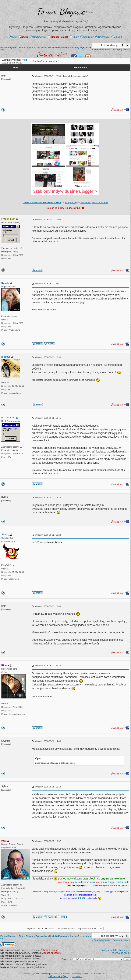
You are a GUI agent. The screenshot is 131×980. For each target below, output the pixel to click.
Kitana (5, 665)
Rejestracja (103, 37)
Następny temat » (121, 50)
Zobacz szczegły (50, 950)
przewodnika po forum (84, 882)
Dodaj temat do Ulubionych (115, 950)
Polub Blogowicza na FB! (94, 202)
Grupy (74, 37)
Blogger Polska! (58, 37)
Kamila (5, 283)
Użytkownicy (38, 37)
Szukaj (24, 37)
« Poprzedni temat (101, 50)
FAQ (13, 37)
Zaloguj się (71, 202)
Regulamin (87, 37)
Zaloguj (117, 37)
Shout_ (5, 534)
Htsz (4, 841)
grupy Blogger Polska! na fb (115, 882)
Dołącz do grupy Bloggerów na (65, 208)
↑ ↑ (58, 976)
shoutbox (77, 976)
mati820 (6, 357)
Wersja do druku (121, 953)
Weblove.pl (46, 974)
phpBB (36, 974)
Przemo (85, 974)
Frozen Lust (8, 219)
